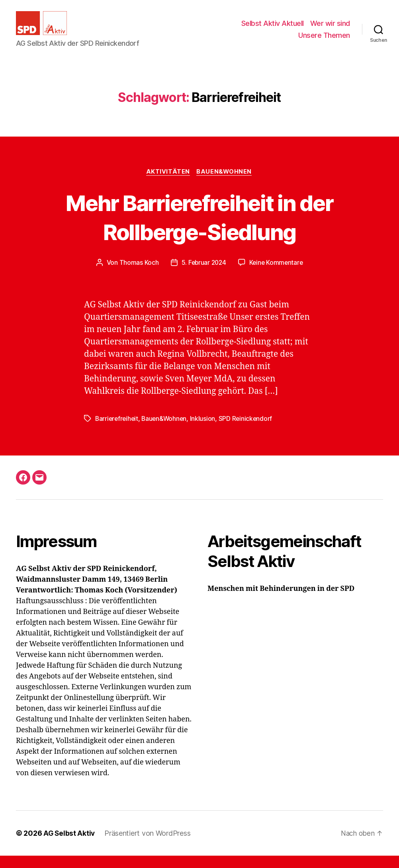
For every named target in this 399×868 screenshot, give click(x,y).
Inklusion (206, 431)
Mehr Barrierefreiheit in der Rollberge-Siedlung (199, 229)
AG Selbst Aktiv (70, 846)
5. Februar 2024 (203, 275)
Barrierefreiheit (118, 431)
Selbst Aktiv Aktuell (273, 29)
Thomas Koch (137, 275)
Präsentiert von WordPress (149, 846)
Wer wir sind (330, 29)
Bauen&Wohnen (226, 184)
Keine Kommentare (277, 275)
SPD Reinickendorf (249, 431)
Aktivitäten (168, 184)
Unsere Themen (324, 41)
